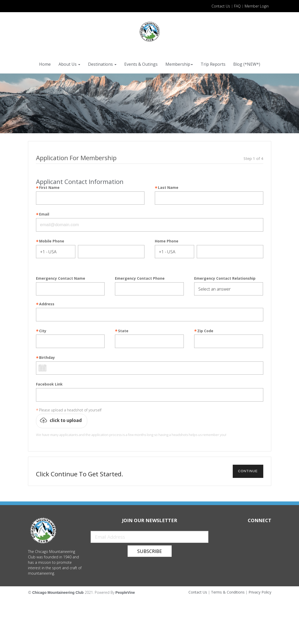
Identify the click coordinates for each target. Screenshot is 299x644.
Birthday (47, 358)
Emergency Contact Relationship (225, 279)
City (43, 331)
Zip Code (205, 331)
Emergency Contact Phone (140, 279)
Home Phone (167, 241)
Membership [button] (179, 64)
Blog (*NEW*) (247, 64)
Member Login (257, 6)
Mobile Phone (52, 241)
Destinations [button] (102, 64)
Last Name (168, 188)
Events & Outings (141, 64)
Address (47, 304)
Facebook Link (49, 384)
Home (45, 64)
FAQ (237, 6)
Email (44, 214)
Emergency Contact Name (61, 279)
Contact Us (221, 6)
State (123, 331)
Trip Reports (213, 64)
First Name (49, 188)
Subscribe (149, 551)
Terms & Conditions (228, 592)
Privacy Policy (260, 592)
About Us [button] (69, 64)
